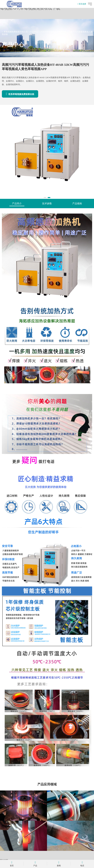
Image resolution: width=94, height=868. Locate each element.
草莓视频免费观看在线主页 (16, 32)
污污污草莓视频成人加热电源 (53, 32)
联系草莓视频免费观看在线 (20, 94)
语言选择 (82, 4)
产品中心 (34, 32)
